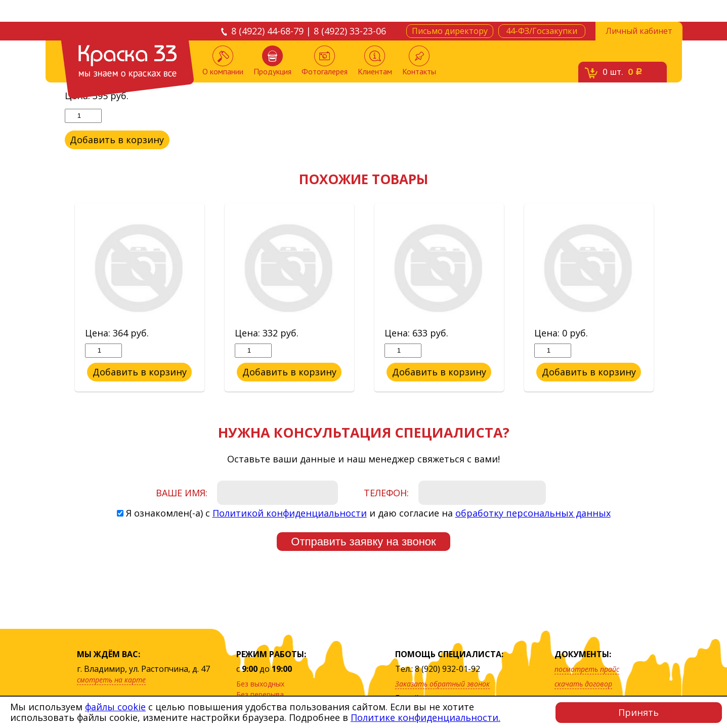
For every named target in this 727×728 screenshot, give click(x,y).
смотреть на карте (111, 680)
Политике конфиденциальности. (425, 717)
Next (670, 298)
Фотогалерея (325, 61)
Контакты (419, 61)
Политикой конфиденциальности (290, 513)
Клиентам (375, 61)
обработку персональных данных (533, 513)
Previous (57, 298)
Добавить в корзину (117, 140)
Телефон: (386, 493)
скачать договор (583, 684)
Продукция (272, 61)
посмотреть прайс (587, 669)
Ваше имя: (182, 493)
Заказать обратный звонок (442, 684)
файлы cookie (115, 707)
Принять (638, 712)
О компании (223, 61)
